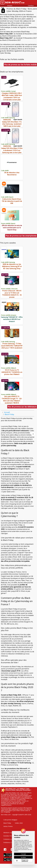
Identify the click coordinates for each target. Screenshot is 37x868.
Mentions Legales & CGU (11, 833)
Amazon (10, 6)
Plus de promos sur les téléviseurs (22, 407)
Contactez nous (8, 839)
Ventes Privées (8, 826)
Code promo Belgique (10, 820)
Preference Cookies (10, 842)
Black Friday (7, 823)
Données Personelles (10, 836)
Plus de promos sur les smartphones (21, 236)
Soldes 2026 (19, 823)
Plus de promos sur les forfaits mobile (20, 65)
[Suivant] (33, 434)
